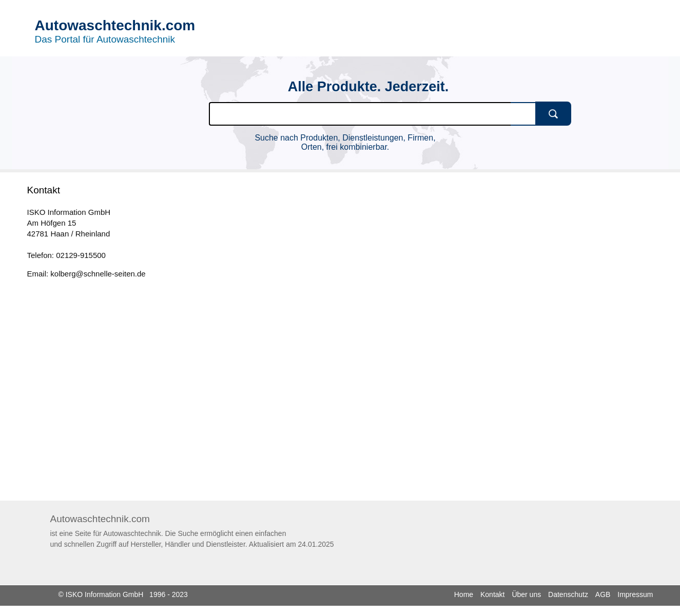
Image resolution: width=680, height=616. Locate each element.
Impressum (635, 594)
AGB (603, 594)
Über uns (526, 594)
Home (464, 594)
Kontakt (492, 594)
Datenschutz (568, 594)
